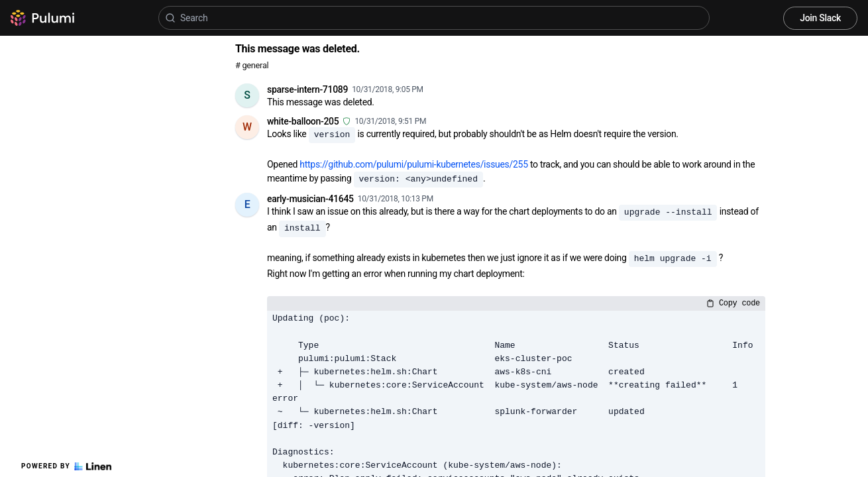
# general (252, 65)
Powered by (66, 466)
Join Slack (820, 18)
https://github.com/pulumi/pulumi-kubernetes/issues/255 (413, 164)
